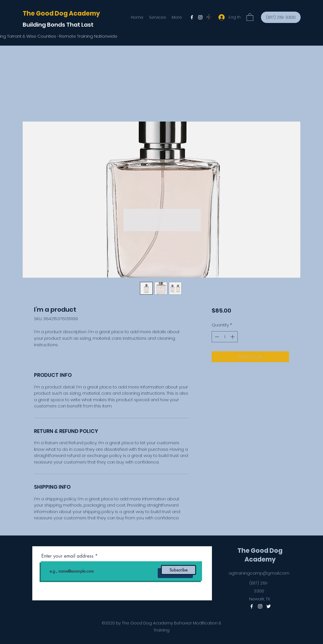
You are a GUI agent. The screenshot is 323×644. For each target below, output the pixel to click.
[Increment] (233, 337)
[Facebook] (192, 17)
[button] (250, 17)
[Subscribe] (178, 570)
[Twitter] (209, 17)
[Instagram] (200, 17)
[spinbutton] (225, 337)
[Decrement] (216, 337)
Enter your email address (67, 556)
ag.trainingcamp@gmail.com (259, 573)
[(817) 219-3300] (281, 17)
